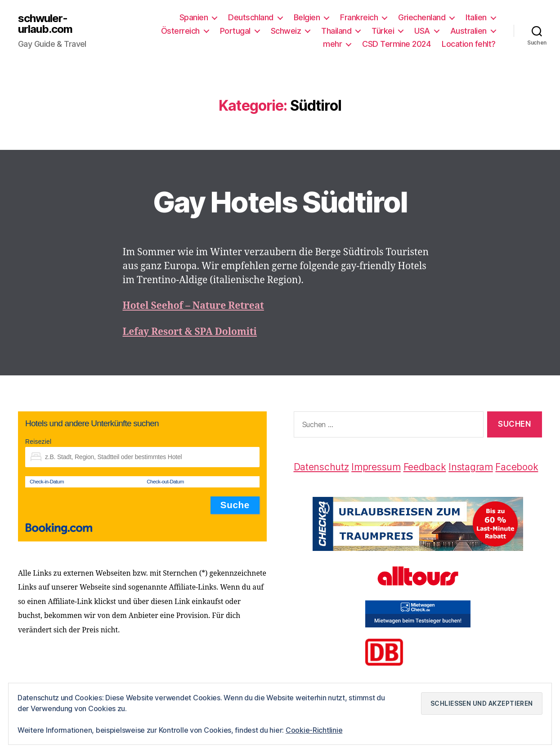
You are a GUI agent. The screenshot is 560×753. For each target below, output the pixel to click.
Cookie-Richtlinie (314, 730)
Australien (468, 31)
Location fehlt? (469, 44)
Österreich (180, 31)
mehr (332, 44)
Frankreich (359, 17)
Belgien (307, 17)
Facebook (517, 467)
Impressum (376, 467)
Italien (476, 17)
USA (422, 31)
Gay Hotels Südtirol (280, 202)
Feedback (425, 467)
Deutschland (251, 17)
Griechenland (422, 17)
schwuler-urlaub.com (45, 24)
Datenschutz (321, 467)
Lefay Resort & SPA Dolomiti (190, 332)
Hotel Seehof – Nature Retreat (193, 306)
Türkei (383, 31)
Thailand (336, 31)
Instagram (471, 467)
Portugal (235, 31)
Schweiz (286, 31)
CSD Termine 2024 (396, 44)
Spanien (194, 17)
